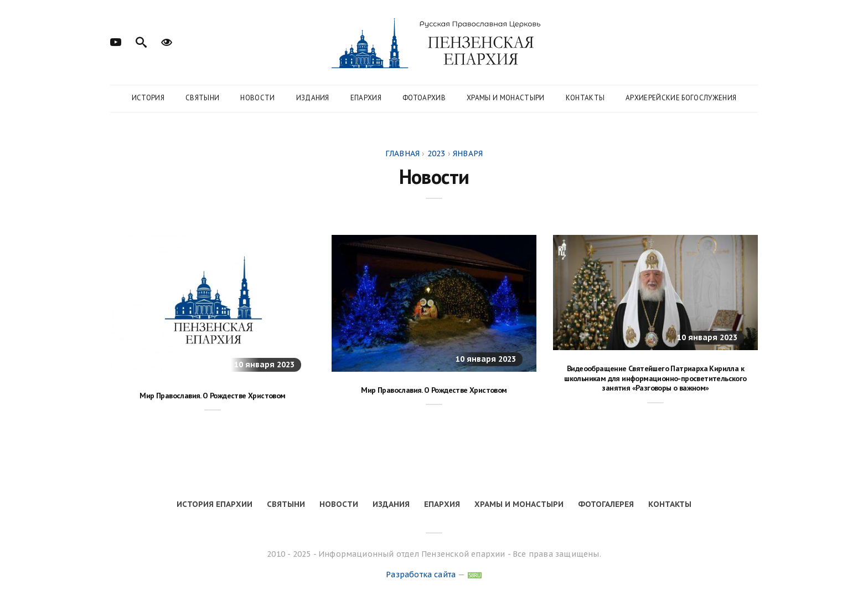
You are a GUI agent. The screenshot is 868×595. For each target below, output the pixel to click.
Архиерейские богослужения (681, 98)
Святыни (202, 98)
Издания (313, 98)
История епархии (215, 504)
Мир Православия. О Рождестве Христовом (212, 396)
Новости (257, 98)
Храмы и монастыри (506, 98)
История (148, 98)
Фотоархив (424, 98)
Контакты (585, 98)
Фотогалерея (606, 504)
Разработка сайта (421, 575)
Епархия (366, 98)
